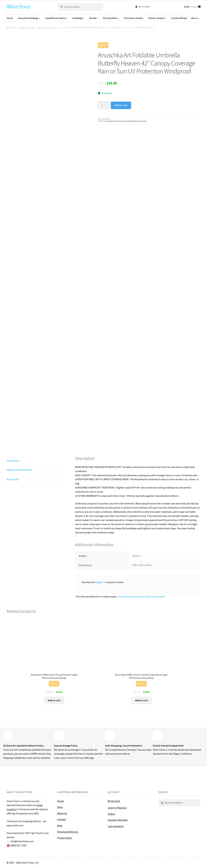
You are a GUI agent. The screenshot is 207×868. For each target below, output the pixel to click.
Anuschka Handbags (28, 18)
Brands (93, 18)
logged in (100, 582)
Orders (111, 814)
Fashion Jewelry (156, 18)
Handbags (77, 18)
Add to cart (121, 105)
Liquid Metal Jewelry (55, 18)
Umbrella (143, 121)
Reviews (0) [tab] (13, 479)
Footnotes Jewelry (133, 18)
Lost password (116, 826)
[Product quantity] (103, 105)
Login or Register (117, 808)
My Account (144, 7)
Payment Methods (118, 820)
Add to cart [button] (54, 700)
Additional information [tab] (19, 470)
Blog (60, 825)
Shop (60, 807)
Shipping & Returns (68, 832)
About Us (62, 813)
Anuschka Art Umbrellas (47, 27)
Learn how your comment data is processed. (141, 596)
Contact (62, 819)
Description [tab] (13, 461)
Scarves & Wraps (179, 18)
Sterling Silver (110, 18)
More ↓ (195, 18)
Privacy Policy (65, 838)
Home (10, 18)
